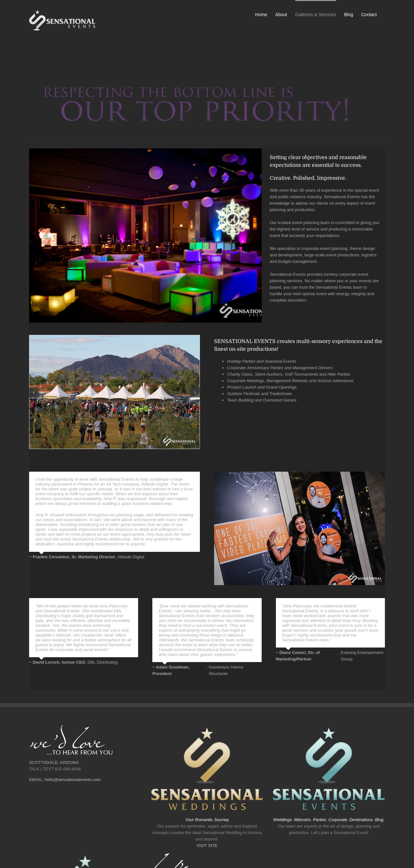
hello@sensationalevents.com (73, 780)
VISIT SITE (207, 846)
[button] (34, 392)
